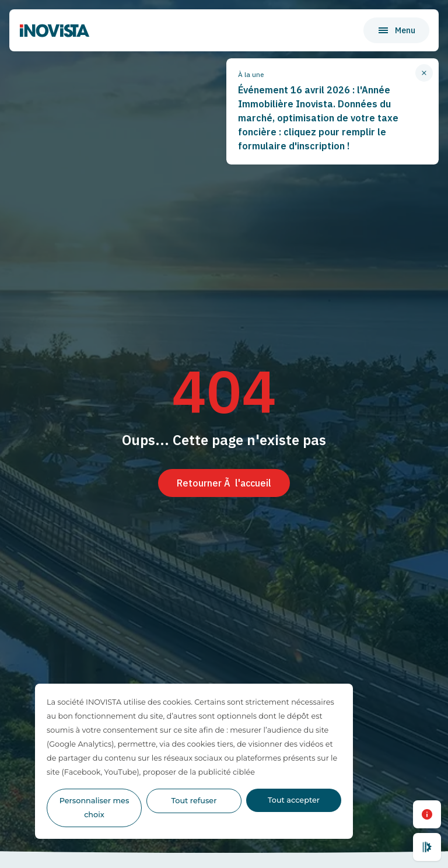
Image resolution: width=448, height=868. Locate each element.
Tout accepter (294, 800)
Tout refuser (194, 801)
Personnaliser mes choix (94, 808)
